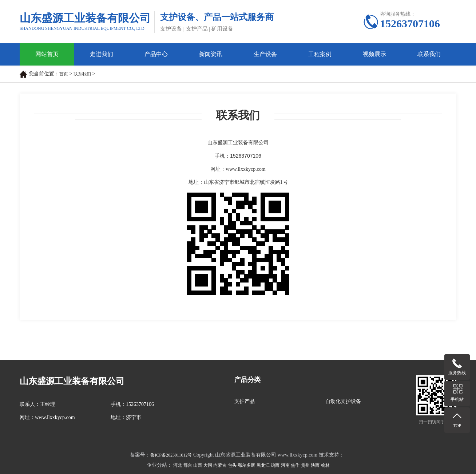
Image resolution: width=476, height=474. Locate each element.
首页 (64, 74)
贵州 (305, 465)
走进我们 (102, 54)
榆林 (325, 465)
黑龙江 (263, 465)
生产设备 (265, 54)
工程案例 (320, 54)
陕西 (315, 465)
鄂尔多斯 (246, 465)
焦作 (295, 465)
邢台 (188, 465)
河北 (178, 465)
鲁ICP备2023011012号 (171, 455)
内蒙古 (220, 465)
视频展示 (374, 54)
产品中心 (156, 54)
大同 (208, 465)
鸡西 (275, 465)
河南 (285, 465)
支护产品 (245, 401)
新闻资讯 (211, 54)
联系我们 (429, 54)
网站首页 (47, 54)
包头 (232, 465)
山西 (198, 465)
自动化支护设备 (343, 401)
